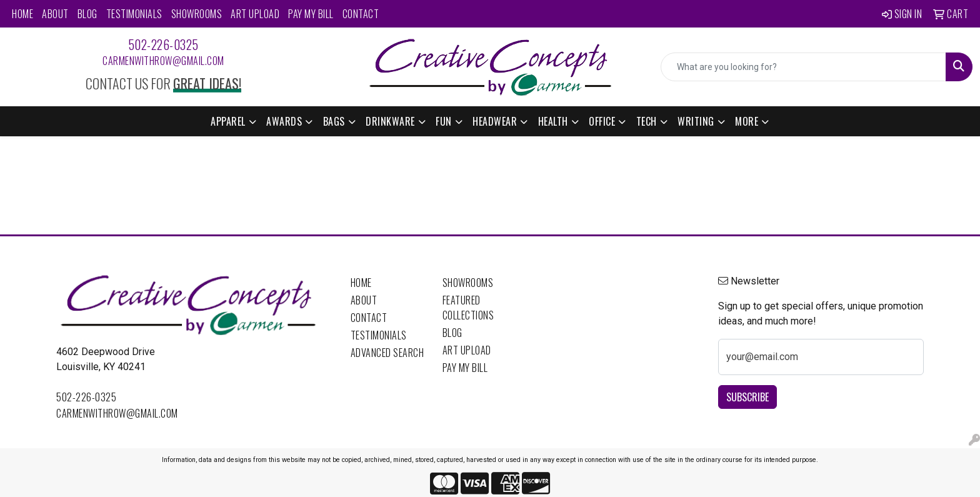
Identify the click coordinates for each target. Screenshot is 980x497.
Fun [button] (444, 121)
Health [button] (553, 121)
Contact (361, 14)
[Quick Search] (803, 67)
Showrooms (197, 14)
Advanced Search (387, 353)
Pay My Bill (311, 14)
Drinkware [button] (390, 121)
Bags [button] (334, 121)
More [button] (747, 121)
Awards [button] (284, 121)
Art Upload (255, 14)
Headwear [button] (495, 121)
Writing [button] (696, 121)
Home (22, 14)
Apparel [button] (228, 121)
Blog (87, 14)
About (55, 14)
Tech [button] (647, 121)
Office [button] (602, 121)
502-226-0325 (163, 44)
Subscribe (747, 397)
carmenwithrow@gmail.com (163, 61)
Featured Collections (468, 308)
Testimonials (134, 14)
